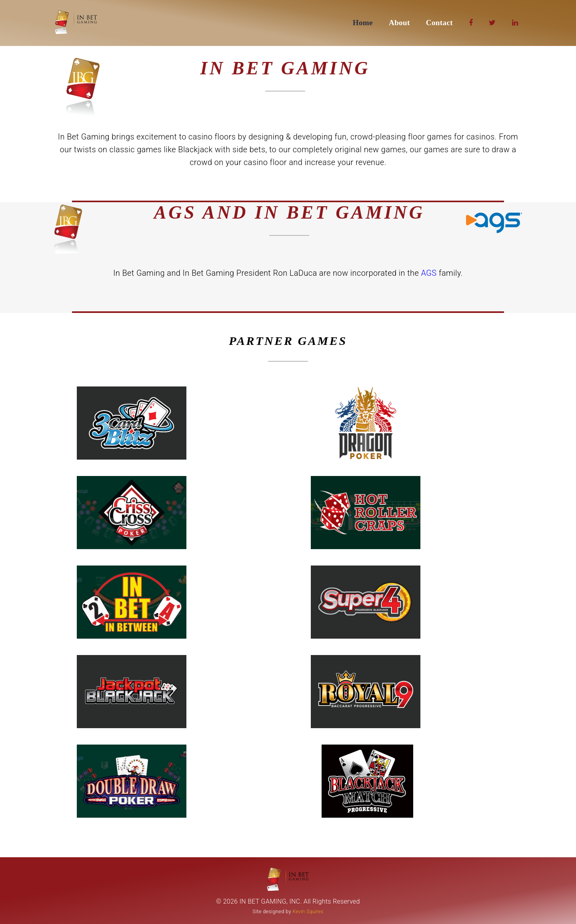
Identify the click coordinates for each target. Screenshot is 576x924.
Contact (439, 23)
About (399, 23)
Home (363, 23)
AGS (430, 273)
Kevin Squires (308, 911)
